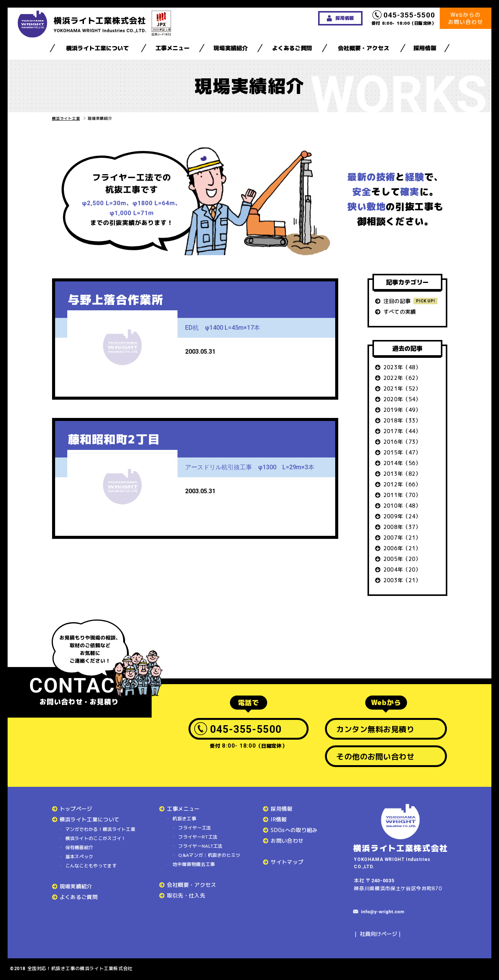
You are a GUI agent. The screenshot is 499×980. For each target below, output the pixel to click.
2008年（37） (402, 527)
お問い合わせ (287, 841)
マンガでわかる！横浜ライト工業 (101, 829)
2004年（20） (402, 569)
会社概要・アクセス (364, 48)
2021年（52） (402, 388)
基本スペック (79, 857)
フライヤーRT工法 (198, 837)
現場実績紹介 (231, 48)
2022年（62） (402, 378)
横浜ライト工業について (97, 48)
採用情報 (425, 48)
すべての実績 (400, 312)
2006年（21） (402, 548)
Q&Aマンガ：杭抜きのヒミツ (209, 855)
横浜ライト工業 (66, 118)
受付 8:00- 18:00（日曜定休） (404, 18)
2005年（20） (402, 559)
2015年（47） (402, 452)
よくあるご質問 (292, 48)
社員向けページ (379, 934)
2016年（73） (402, 442)
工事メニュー (173, 48)
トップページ (76, 809)
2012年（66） (402, 484)
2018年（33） (402, 420)
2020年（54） (402, 399)
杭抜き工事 (184, 819)
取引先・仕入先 (186, 895)
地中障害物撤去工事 (194, 864)
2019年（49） (402, 410)
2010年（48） (402, 506)
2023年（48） (402, 367)
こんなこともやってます (91, 866)
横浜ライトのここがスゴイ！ (96, 838)
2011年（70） (402, 495)
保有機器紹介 (79, 847)
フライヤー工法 (195, 828)
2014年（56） (402, 463)
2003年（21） (402, 580)
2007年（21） (402, 538)
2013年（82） (402, 474)
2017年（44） (402, 431)
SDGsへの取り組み (294, 830)
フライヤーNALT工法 (200, 846)
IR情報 (279, 819)
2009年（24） (402, 516)
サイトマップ (287, 862)
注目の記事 (397, 301)
